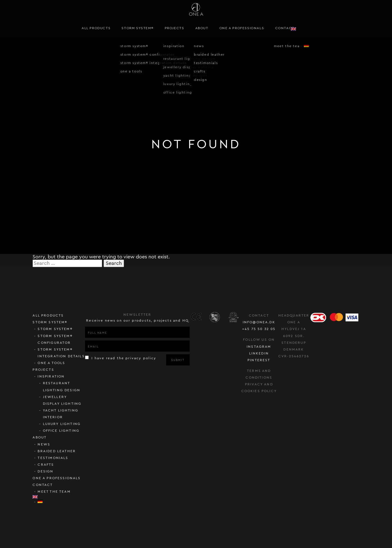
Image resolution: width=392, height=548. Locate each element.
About (202, 28)
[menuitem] (308, 28)
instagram (259, 347)
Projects (175, 28)
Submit (178, 360)
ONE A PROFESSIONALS (242, 28)
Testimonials (53, 458)
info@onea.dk (259, 322)
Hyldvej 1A (294, 329)
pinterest (259, 360)
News (44, 444)
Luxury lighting (62, 424)
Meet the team (54, 492)
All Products (96, 28)
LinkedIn (259, 353)
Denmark (294, 349)
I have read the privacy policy (121, 358)
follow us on (259, 340)
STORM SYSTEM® (137, 28)
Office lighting (61, 431)
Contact (285, 28)
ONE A (294, 322)
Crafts (46, 465)
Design (45, 471)
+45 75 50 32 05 (259, 329)
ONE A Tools (51, 363)
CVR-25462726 (294, 356)
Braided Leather (57, 451)
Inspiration (51, 376)
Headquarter (294, 315)
